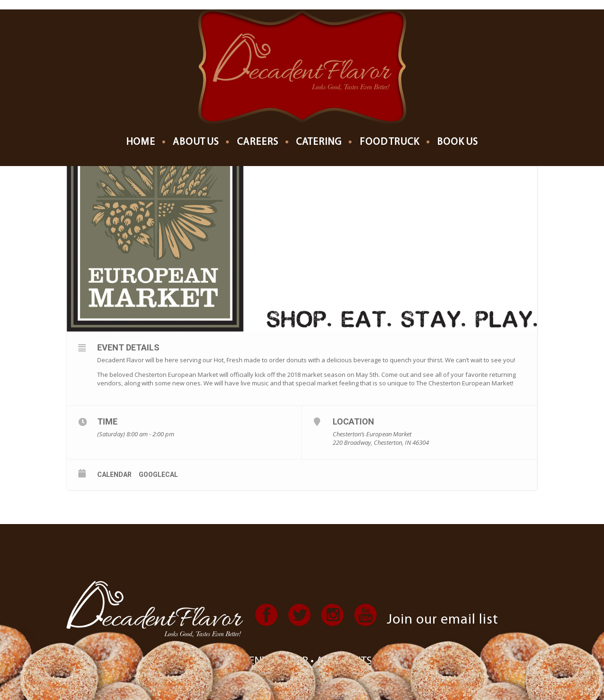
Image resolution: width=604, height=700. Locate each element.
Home (141, 142)
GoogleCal (158, 475)
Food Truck (390, 142)
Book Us (457, 142)
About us (196, 142)
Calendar (114, 475)
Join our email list (443, 620)
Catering (319, 142)
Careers (258, 142)
